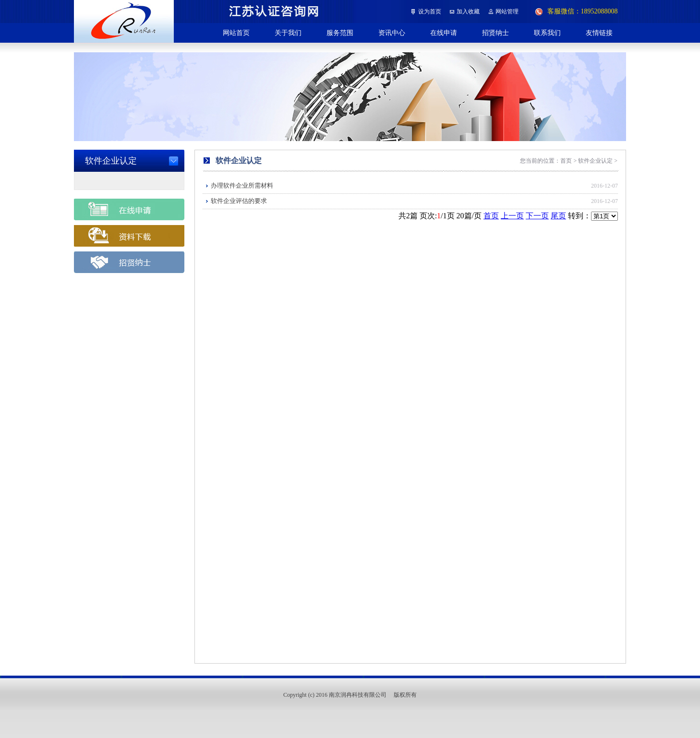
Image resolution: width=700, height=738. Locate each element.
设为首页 (430, 12)
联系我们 (547, 33)
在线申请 (444, 33)
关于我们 (288, 33)
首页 (491, 216)
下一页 (537, 216)
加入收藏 (468, 12)
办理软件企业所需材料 (242, 185)
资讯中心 (392, 33)
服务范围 (340, 33)
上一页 (512, 216)
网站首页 (236, 33)
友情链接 (599, 33)
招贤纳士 (495, 33)
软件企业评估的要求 (239, 201)
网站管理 (507, 12)
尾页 (558, 216)
